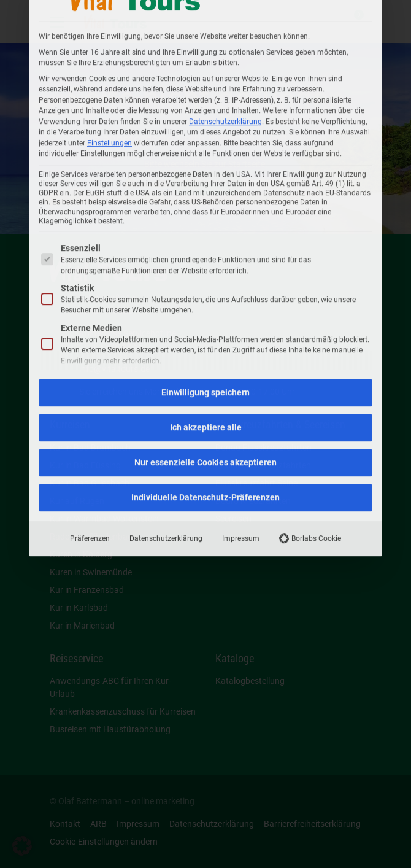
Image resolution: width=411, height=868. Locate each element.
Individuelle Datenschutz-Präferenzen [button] (205, 270)
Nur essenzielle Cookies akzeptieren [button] (205, 235)
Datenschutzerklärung (166, 311)
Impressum (241, 311)
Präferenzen (90, 311)
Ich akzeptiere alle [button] (206, 200)
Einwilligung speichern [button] (205, 165)
